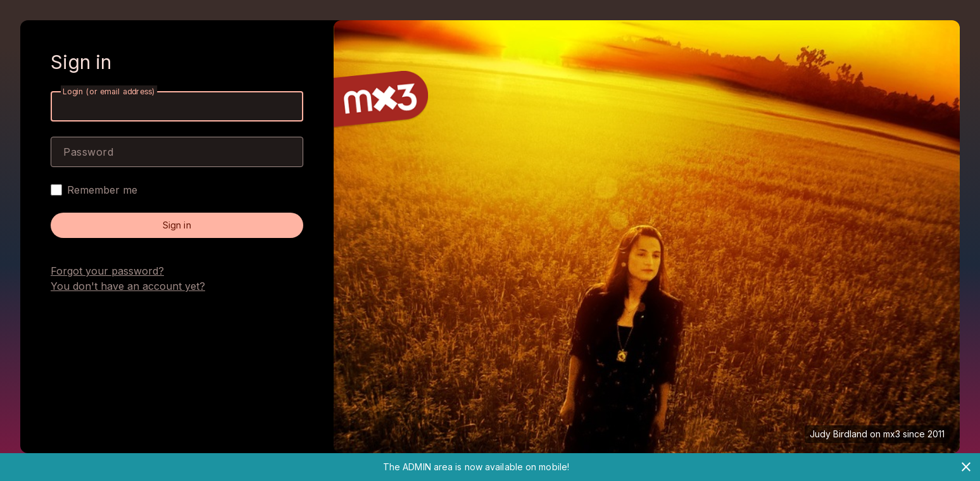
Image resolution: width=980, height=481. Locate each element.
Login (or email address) (109, 91)
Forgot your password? (107, 271)
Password (88, 152)
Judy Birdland (839, 434)
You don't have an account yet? (128, 286)
